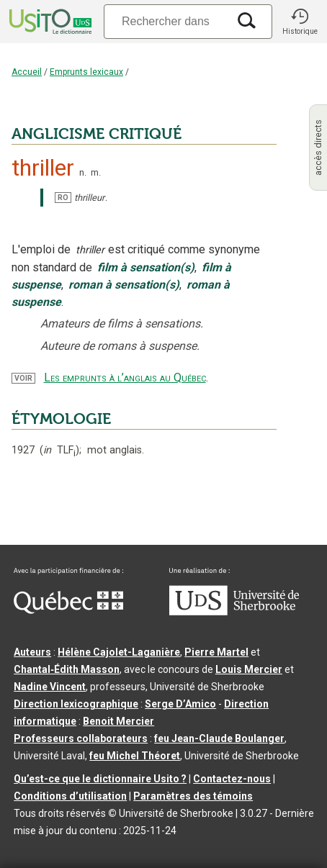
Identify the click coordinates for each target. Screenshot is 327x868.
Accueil (27, 72)
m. (96, 172)
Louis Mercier (249, 669)
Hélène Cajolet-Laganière (119, 652)
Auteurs (32, 652)
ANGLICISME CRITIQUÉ (97, 134)
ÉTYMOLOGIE (61, 419)
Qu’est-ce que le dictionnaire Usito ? (100, 779)
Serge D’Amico (180, 704)
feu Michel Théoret (135, 756)
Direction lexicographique (76, 704)
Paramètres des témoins (193, 796)
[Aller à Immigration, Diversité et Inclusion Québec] (68, 610)
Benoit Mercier (118, 721)
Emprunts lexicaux (86, 72)
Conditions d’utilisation (70, 796)
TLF (59, 450)
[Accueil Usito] (49, 22)
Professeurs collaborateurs (81, 738)
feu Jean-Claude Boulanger (219, 738)
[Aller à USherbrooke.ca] (234, 612)
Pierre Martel (216, 652)
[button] (300, 22)
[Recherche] (166, 21)
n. (83, 172)
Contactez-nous (232, 779)
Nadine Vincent (50, 687)
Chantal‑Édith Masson (67, 669)
